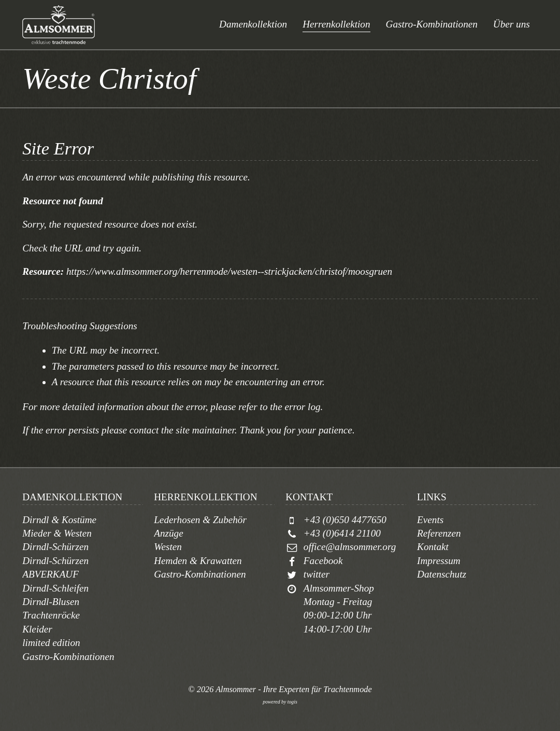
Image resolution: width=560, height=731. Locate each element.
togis (292, 702)
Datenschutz (442, 574)
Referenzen (439, 533)
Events (430, 520)
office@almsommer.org (350, 547)
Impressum (439, 561)
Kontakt (433, 547)
